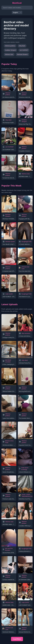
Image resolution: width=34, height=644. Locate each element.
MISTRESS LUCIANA (8, 361)
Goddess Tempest (10, 50)
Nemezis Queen (10, 242)
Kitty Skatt (22, 46)
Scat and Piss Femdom (9, 549)
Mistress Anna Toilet (9, 442)
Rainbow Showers (22, 54)
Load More (17, 639)
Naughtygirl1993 (26, 242)
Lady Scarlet (9, 294)
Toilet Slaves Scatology (25, 469)
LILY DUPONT (24, 50)
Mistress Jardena (10, 46)
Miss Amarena (26, 333)
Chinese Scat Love (26, 268)
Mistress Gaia (9, 54)
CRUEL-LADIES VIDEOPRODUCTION (28, 495)
